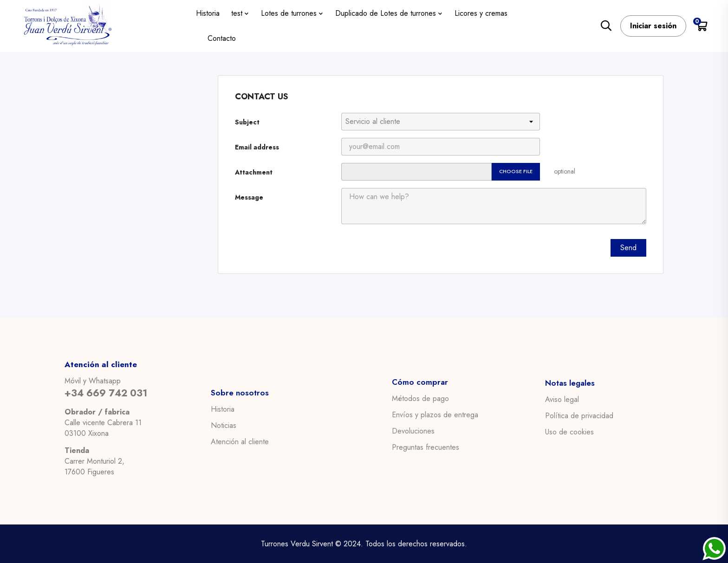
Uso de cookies (569, 432)
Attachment (254, 172)
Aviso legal (562, 399)
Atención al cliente (240, 441)
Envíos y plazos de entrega (435, 415)
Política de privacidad (579, 415)
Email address (257, 147)
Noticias (224, 425)
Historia (223, 409)
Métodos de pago (420, 399)
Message (249, 197)
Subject (247, 122)
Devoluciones (413, 431)
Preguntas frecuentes (426, 447)
